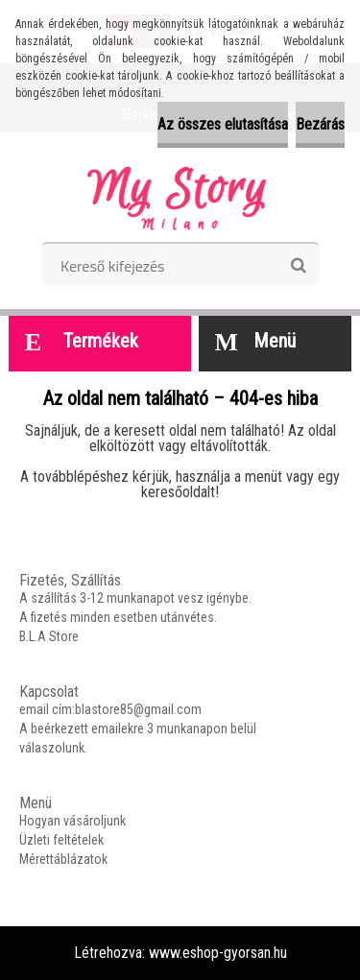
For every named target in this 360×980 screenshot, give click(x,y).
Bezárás (320, 124)
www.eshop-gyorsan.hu (218, 953)
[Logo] (180, 194)
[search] (298, 266)
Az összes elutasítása (223, 124)
